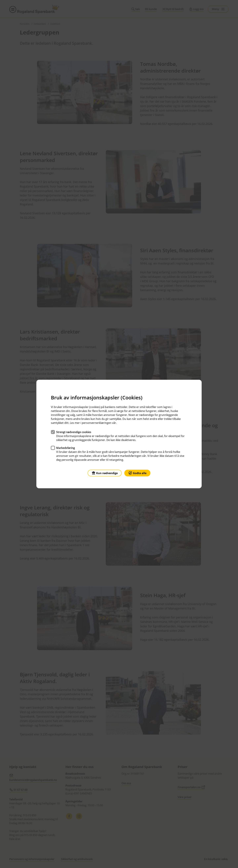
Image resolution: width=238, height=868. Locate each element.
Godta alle (137, 473)
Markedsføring (66, 448)
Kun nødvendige (105, 473)
